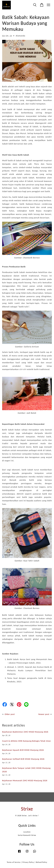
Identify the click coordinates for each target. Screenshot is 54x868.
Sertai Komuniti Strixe (27, 835)
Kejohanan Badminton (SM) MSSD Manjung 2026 (25, 732)
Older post (10, 714)
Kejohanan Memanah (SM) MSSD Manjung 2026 (25, 781)
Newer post (44, 714)
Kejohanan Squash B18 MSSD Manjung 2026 (23, 750)
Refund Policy (41, 862)
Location (27, 832)
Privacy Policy (28, 862)
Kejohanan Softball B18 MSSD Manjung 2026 (23, 759)
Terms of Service (14, 862)
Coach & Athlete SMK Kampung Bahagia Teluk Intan (26, 741)
